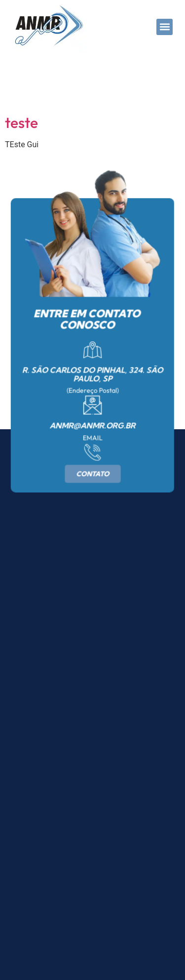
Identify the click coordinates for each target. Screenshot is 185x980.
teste (21, 122)
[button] (165, 27)
